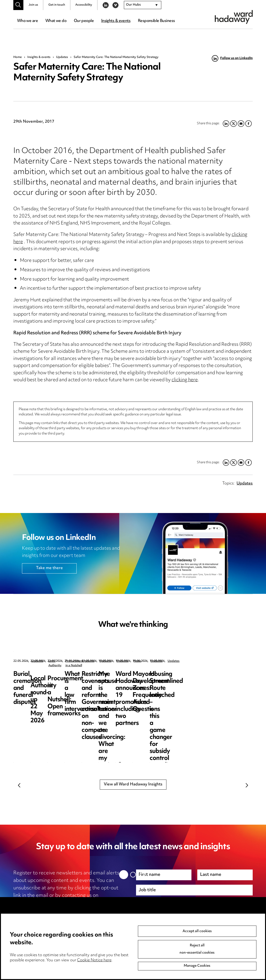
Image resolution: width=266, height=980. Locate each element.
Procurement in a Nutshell (221, 661)
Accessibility (84, 5)
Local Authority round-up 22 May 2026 (133, 678)
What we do (56, 21)
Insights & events (116, 21)
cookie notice (81, 911)
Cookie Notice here (94, 960)
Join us (33, 5)
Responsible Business (156, 21)
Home (18, 57)
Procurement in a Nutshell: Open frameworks (208, 681)
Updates (62, 57)
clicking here (185, 380)
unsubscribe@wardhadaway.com (52, 903)
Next (247, 785)
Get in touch (57, 5)
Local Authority (128, 661)
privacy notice (38, 911)
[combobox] (143, 5)
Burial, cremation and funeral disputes (42, 678)
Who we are (27, 21)
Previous (19, 785)
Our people (84, 21)
